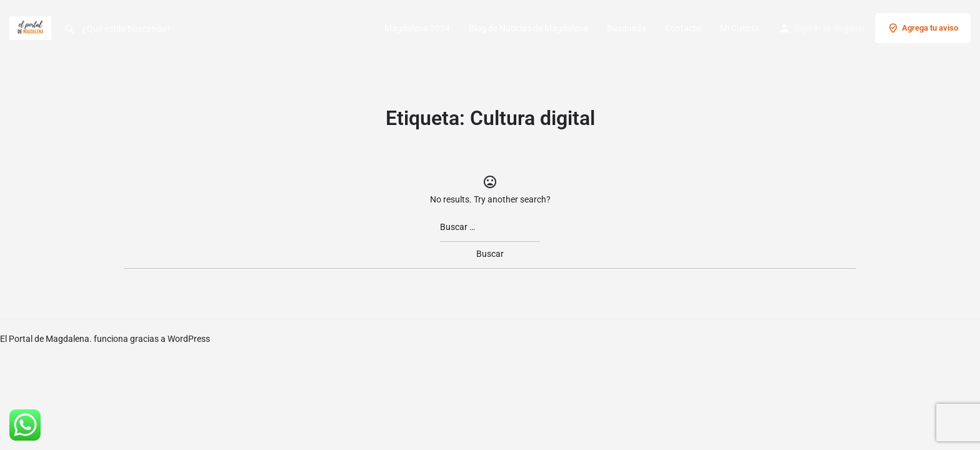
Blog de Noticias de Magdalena (528, 28)
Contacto (683, 28)
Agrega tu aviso (923, 28)
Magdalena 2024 (417, 28)
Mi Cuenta (740, 28)
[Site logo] (32, 27)
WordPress (189, 339)
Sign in (808, 28)
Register (850, 28)
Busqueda (627, 28)
